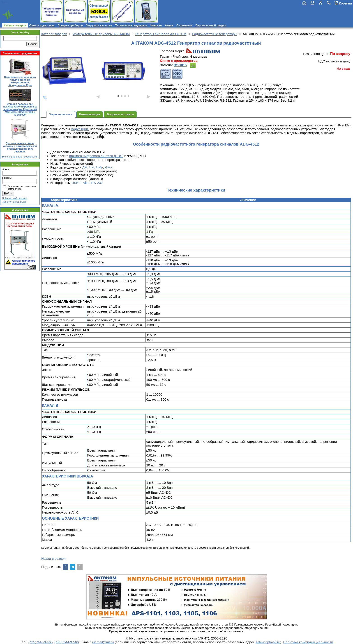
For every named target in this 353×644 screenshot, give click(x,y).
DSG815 (180, 65)
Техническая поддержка (131, 25)
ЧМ (92, 167)
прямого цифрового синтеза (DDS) (96, 156)
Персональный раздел (211, 25)
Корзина (345, 3)
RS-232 (97, 183)
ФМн (109, 167)
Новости (156, 25)
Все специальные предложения (20, 157)
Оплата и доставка (42, 25)
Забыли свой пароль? (15, 198)
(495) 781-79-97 (23, 2)
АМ (85, 167)
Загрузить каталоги (99, 25)
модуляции (79, 129)
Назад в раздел (53, 558)
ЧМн (100, 167)
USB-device (80, 183)
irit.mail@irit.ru (15, 6)
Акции (169, 25)
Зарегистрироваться (14, 202)
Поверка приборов (70, 25)
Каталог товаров (15, 25)
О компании (184, 25)
